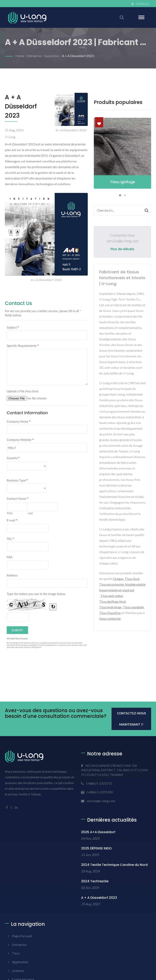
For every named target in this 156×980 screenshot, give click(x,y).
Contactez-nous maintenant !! (131, 719)
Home (20, 56)
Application (20, 962)
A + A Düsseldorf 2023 (78, 56)
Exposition (52, 56)
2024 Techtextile (95, 881)
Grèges (118, 579)
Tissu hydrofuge (110, 607)
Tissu (16, 953)
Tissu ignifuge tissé (112, 601)
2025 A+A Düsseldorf (98, 832)
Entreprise (34, 56)
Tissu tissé (132, 579)
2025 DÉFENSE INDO (96, 848)
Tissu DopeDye (110, 613)
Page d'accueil (22, 936)
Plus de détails (122, 249)
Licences (18, 971)
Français (142, 4)
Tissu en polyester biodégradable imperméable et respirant (122, 587)
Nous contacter (110, 618)
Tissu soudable (133, 607)
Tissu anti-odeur (112, 596)
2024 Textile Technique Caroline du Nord (114, 865)
